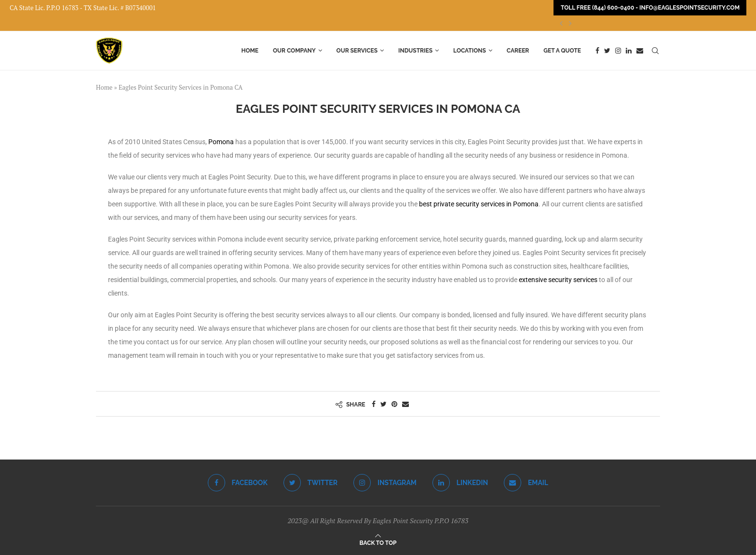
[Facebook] (597, 51)
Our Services (357, 51)
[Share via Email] (405, 404)
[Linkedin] (629, 51)
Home (250, 51)
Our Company (294, 51)
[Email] (640, 51)
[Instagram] (618, 51)
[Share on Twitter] (384, 404)
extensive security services (558, 280)
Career (518, 51)
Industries (415, 51)
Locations (470, 51)
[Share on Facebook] (374, 404)
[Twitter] (607, 51)
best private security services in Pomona (479, 204)
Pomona (221, 142)
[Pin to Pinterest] (394, 404)
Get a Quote (562, 51)
